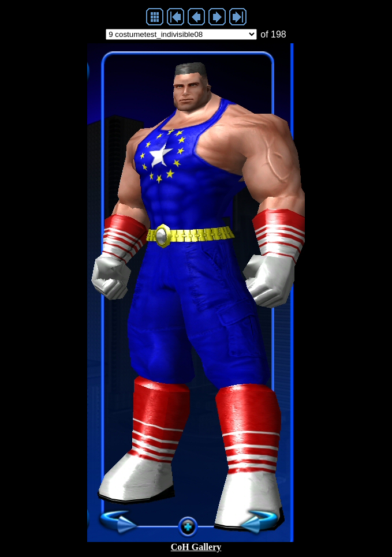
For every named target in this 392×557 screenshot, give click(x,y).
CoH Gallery (196, 547)
